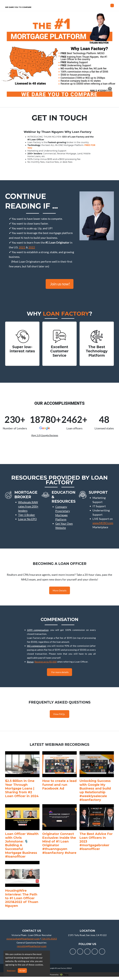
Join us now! (60, 287)
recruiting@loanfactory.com (32, 949)
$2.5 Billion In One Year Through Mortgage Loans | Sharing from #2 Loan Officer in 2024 (22, 792)
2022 (32, 251)
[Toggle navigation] (112, 7)
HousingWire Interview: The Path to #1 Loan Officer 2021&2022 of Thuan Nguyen (22, 901)
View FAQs (59, 717)
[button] (29, 510)
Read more (11, 970)
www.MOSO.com (103, 526)
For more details (60, 675)
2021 (22, 251)
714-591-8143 (49, 942)
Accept (22, 970)
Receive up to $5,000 (46, 665)
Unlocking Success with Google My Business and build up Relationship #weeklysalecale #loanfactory (95, 794)
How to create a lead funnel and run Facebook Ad (59, 788)
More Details (60, 594)
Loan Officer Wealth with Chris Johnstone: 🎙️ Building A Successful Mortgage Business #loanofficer (22, 848)
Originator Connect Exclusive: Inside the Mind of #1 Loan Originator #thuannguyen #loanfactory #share (59, 847)
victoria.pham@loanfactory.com (23, 942)
